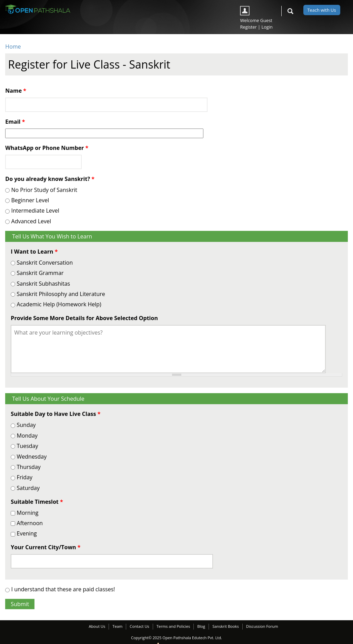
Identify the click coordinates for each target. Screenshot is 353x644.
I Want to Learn (34, 252)
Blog (201, 626)
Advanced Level (31, 221)
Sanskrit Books (226, 626)
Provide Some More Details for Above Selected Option (84, 318)
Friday (25, 477)
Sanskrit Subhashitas (44, 284)
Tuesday (28, 446)
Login (267, 27)
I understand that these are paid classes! (63, 589)
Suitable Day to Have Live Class (56, 414)
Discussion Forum (262, 626)
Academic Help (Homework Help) (59, 304)
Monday (27, 436)
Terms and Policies (173, 626)
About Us (97, 626)
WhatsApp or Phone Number (47, 148)
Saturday (28, 488)
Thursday (29, 467)
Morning (28, 513)
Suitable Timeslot (37, 502)
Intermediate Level (35, 211)
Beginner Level (30, 200)
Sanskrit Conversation (45, 263)
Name (16, 91)
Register (248, 27)
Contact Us (139, 626)
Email (15, 122)
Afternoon (30, 523)
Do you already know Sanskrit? (50, 179)
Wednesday (32, 457)
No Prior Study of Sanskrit (44, 190)
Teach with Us (322, 10)
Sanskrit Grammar (40, 273)
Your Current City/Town (46, 547)
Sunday (26, 425)
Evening (27, 533)
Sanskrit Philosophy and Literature (61, 294)
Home (13, 47)
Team (117, 626)
